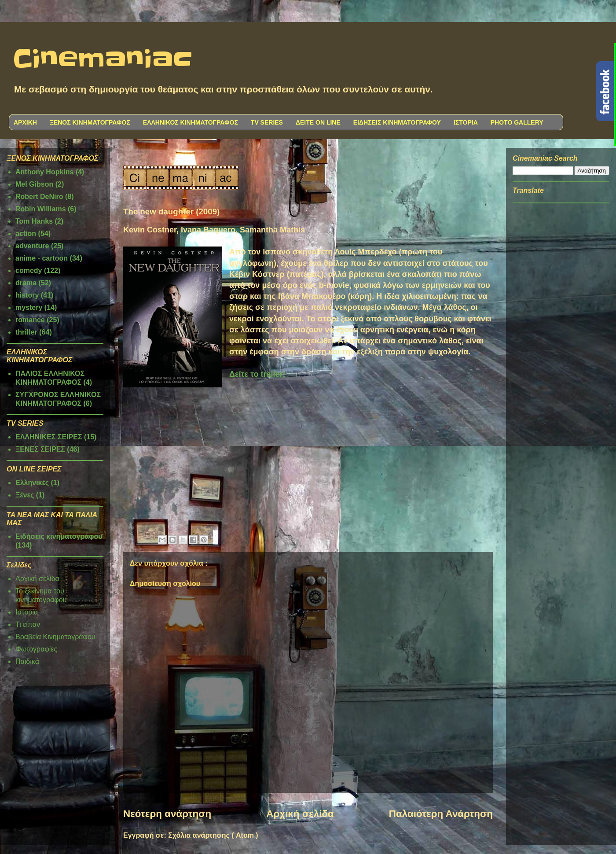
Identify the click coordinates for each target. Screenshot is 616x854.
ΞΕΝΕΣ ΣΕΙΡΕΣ (40, 449)
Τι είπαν (28, 624)
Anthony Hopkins (44, 172)
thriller (26, 332)
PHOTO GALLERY (517, 122)
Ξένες (25, 495)
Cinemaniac (103, 59)
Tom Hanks (34, 221)
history (27, 295)
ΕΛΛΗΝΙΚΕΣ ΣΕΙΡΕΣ (49, 437)
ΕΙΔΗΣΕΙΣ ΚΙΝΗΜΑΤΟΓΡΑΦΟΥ (397, 122)
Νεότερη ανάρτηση (167, 814)
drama (26, 283)
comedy (29, 271)
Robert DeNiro (39, 197)
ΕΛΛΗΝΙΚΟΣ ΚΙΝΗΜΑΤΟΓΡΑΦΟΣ (191, 122)
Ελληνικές (32, 483)
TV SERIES (267, 122)
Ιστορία (27, 612)
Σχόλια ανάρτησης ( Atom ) (213, 835)
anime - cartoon (42, 258)
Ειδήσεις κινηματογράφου (59, 536)
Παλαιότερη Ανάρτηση (441, 814)
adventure (32, 246)
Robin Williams (41, 209)
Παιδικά (27, 661)
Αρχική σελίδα (300, 814)
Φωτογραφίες (36, 649)
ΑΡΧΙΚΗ (25, 122)
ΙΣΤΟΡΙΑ (466, 122)
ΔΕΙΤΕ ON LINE (318, 122)
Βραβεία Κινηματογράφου (55, 637)
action (26, 234)
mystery (29, 307)
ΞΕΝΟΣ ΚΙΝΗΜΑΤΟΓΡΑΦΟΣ (90, 122)
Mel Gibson (34, 184)
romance (30, 320)
